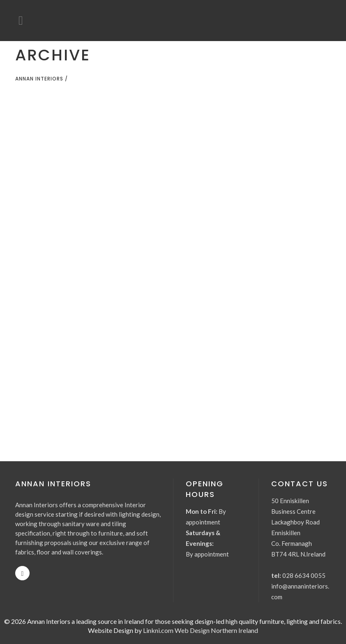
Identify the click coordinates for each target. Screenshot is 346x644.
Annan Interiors (39, 79)
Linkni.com (158, 630)
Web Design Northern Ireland (216, 630)
